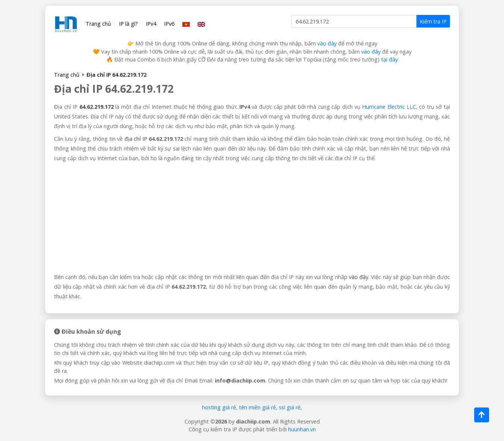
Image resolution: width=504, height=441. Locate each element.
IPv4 (151, 24)
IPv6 (169, 24)
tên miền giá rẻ (257, 407)
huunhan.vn (302, 429)
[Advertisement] (252, 218)
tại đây (389, 59)
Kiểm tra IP (433, 21)
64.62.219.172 (97, 107)
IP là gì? (128, 24)
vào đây (327, 43)
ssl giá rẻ (290, 407)
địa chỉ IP (136, 139)
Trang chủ (98, 24)
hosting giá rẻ (219, 407)
